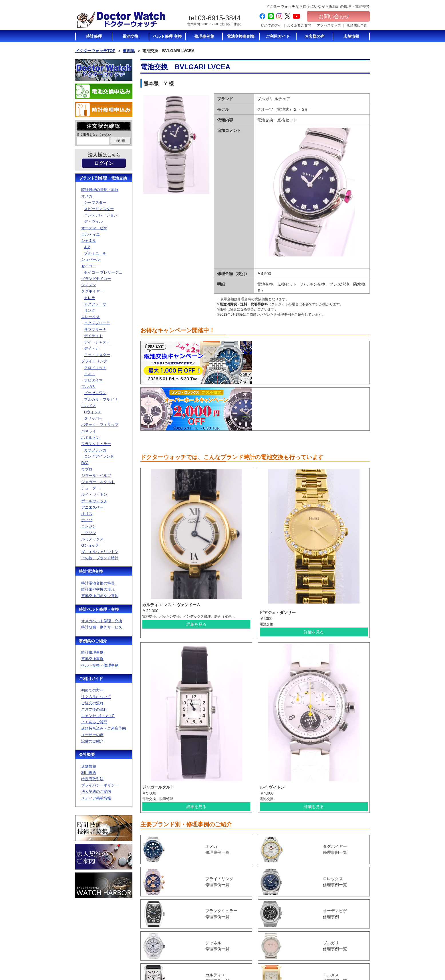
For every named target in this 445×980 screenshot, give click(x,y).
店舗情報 (89, 766)
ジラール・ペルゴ (96, 476)
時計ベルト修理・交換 (99, 609)
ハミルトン (91, 437)
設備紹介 (239, 955)
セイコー (89, 266)
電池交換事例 (92, 659)
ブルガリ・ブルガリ (101, 399)
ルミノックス (92, 539)
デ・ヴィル (93, 221)
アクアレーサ (95, 304)
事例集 (129, 51)
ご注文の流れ (92, 703)
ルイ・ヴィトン (94, 494)
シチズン (89, 285)
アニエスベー (92, 507)
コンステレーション (101, 215)
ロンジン (89, 526)
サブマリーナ (95, 330)
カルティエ (91, 234)
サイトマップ (339, 950)
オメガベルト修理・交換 (102, 621)
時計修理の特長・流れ (100, 190)
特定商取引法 (92, 779)
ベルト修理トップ (294, 949)
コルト (90, 374)
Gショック (90, 545)
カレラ (90, 298)
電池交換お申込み (343, 955)
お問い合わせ (338, 17)
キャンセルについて (98, 716)
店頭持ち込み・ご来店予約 (104, 728)
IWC (85, 463)
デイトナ (92, 348)
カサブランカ (95, 450)
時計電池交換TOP (294, 912)
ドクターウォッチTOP (95, 51)
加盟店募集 (338, 939)
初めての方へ (271, 25)
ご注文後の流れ (94, 709)
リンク (90, 310)
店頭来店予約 (357, 25)
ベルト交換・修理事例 (100, 665)
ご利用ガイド (91, 679)
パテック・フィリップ (100, 425)
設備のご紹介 (92, 741)
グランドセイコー (96, 279)
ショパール (91, 259)
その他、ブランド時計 (100, 558)
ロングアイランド (99, 456)
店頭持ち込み (242, 944)
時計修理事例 (92, 652)
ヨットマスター (97, 355)
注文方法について (96, 697)
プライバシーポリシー (100, 785)
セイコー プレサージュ (103, 272)
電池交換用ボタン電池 (100, 596)
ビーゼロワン (95, 393)
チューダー (91, 488)
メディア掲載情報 (96, 798)
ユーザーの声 (92, 735)
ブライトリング (94, 361)
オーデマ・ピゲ (94, 228)
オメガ (87, 196)
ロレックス (91, 317)
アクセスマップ (329, 25)
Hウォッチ (93, 412)
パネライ (89, 431)
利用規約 (89, 773)
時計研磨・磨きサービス (102, 627)
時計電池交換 (91, 571)
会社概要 (87, 754)
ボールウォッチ (94, 501)
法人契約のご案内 (96, 792)
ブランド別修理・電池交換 (103, 178)
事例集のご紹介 (93, 641)
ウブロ (87, 469)
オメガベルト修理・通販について (299, 957)
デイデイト (93, 336)
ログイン (104, 163)
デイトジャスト (97, 342)
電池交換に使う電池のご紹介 (299, 931)
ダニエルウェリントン (100, 552)
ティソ (87, 520)
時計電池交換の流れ (98, 589)
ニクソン (89, 533)
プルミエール (95, 253)
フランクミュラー (96, 444)
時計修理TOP (291, 938)
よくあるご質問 (299, 25)
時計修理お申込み (343, 961)
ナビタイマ (93, 380)
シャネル (89, 241)
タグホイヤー (92, 291)
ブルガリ (89, 387)
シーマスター (95, 202)
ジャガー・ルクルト (98, 482)
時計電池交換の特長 (98, 583)
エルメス (89, 406)
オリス (87, 514)
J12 (87, 247)
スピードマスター (99, 209)
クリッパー (93, 418)
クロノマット (95, 368)
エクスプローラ (97, 323)
